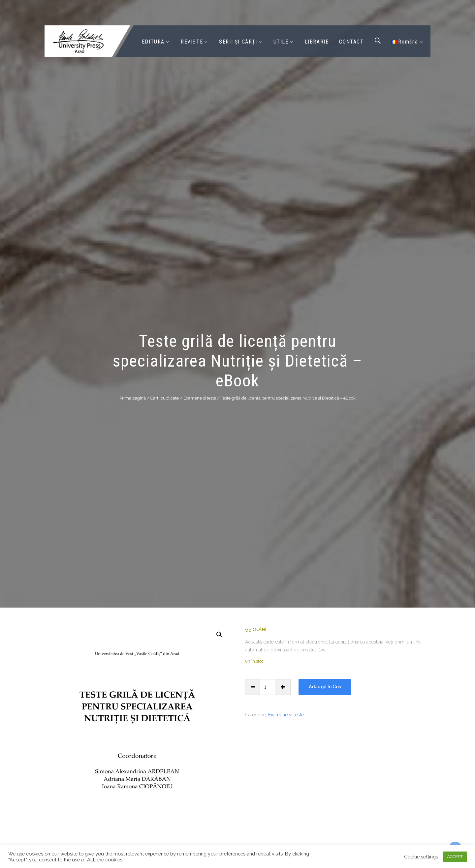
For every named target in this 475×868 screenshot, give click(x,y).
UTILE (281, 42)
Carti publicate (165, 398)
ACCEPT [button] (455, 857)
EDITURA (153, 42)
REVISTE (192, 42)
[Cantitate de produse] (268, 687)
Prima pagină (133, 398)
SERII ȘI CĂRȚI (238, 42)
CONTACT (351, 42)
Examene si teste (200, 398)
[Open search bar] (378, 41)
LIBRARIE (317, 42)
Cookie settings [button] (421, 857)
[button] (219, 635)
